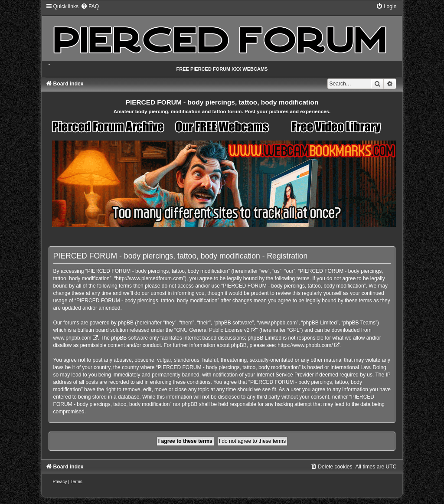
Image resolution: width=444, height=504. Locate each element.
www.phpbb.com (72, 338)
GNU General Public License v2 (213, 330)
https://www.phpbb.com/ (305, 345)
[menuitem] (90, 7)
